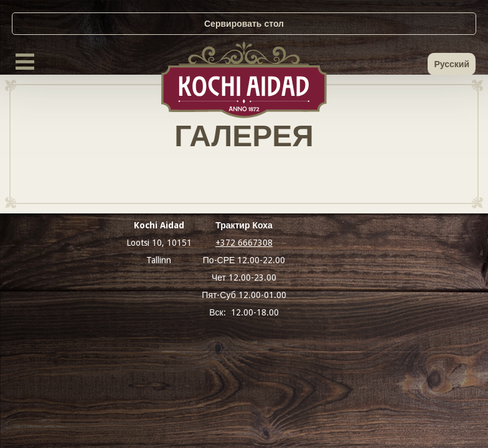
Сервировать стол (244, 24)
